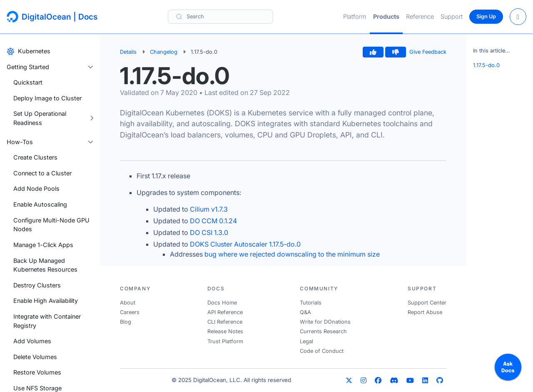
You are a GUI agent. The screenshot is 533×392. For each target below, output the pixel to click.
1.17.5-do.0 (486, 65)
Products (386, 16)
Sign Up (486, 16)
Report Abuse (425, 312)
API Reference (225, 312)
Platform (355, 16)
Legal (306, 341)
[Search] (220, 16)
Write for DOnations (325, 322)
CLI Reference (225, 322)
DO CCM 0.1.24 (213, 221)
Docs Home (222, 303)
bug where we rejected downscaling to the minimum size (292, 254)
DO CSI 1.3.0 (209, 232)
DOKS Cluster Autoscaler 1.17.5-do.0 (245, 244)
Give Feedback (428, 52)
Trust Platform (225, 341)
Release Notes (225, 331)
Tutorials (311, 303)
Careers (130, 312)
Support (452, 16)
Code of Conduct (322, 351)
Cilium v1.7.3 (209, 209)
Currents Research (323, 331)
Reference (420, 16)
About (128, 303)
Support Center (427, 303)
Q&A (305, 312)
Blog (126, 322)
